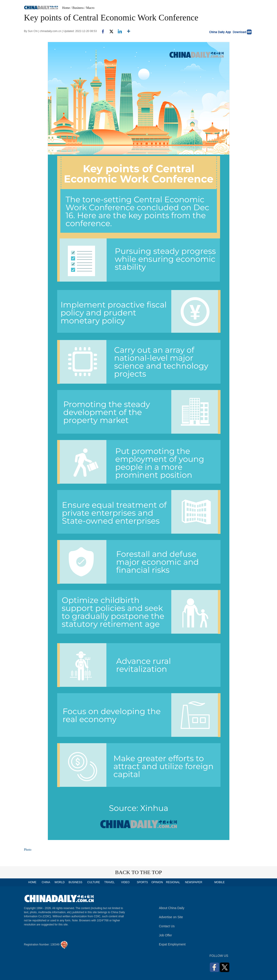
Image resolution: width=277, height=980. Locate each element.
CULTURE (94, 882)
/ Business (77, 8)
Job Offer (165, 935)
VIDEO (125, 882)
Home (66, 8)
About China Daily (172, 908)
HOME (32, 882)
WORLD (60, 882)
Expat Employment (172, 944)
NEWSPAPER (194, 882)
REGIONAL (173, 882)
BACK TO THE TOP (138, 872)
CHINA (46, 882)
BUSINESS (75, 882)
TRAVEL (110, 882)
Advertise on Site (171, 917)
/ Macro (89, 8)
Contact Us (167, 926)
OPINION (157, 882)
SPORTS (142, 882)
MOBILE (219, 882)
